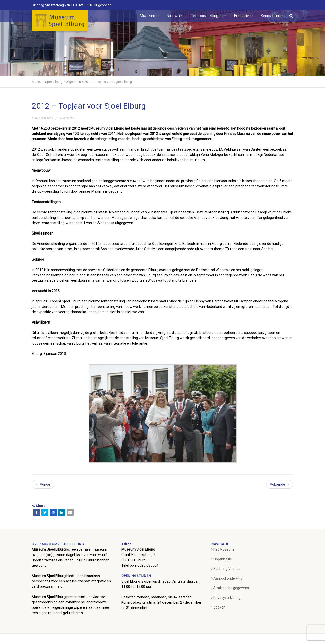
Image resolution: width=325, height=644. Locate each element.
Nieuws (175, 16)
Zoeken (218, 607)
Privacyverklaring (226, 598)
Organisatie (222, 559)
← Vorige (43, 484)
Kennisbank (272, 16)
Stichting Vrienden (227, 569)
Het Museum (223, 549)
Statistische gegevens (230, 588)
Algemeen (67, 119)
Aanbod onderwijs (227, 578)
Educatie (243, 16)
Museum (149, 16)
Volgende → (280, 484)
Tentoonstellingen (209, 16)
